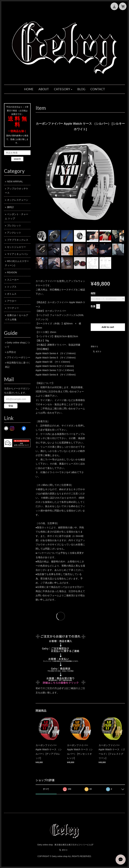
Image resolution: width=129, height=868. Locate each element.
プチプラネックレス (18, 240)
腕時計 (11, 207)
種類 (93, 293)
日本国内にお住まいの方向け (108, 338)
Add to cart (108, 327)
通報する (94, 346)
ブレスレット (14, 226)
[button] (63, 89)
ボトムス (12, 294)
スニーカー (13, 280)
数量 (93, 306)
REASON (12, 272)
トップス (12, 287)
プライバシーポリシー (18, 357)
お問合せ (11, 352)
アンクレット (14, 233)
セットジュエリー (16, 247)
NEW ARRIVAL (15, 181)
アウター (12, 301)
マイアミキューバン (18, 254)
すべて (46, 789)
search (17, 159)
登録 (11, 406)
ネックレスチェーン (18, 200)
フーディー (13, 308)
